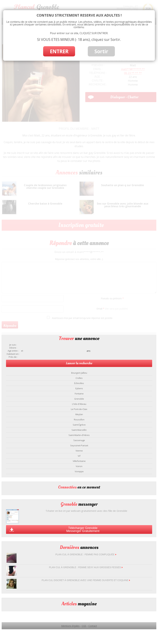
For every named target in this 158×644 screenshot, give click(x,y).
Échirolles (79, 383)
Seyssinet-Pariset (79, 445)
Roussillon (79, 420)
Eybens (79, 388)
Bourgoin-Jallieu (79, 373)
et (22, 351)
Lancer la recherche (79, 363)
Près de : (13, 357)
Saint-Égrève (79, 425)
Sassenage (79, 440)
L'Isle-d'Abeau (79, 404)
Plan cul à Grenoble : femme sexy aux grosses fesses (86, 567)
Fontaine (79, 394)
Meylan (79, 414)
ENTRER (59, 51)
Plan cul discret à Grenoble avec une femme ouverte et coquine (86, 580)
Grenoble (79, 399)
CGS (84, 626)
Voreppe (79, 471)
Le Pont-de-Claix (79, 409)
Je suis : (13, 345)
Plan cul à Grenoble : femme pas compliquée (86, 554)
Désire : (13, 348)
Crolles (79, 378)
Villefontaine (79, 461)
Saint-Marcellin (79, 430)
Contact (93, 626)
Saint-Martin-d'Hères (79, 435)
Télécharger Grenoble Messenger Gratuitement (83, 529)
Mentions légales (70, 626)
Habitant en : (13, 354)
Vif (79, 456)
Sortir (101, 51)
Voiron (79, 466)
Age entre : (13, 351)
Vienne (79, 451)
